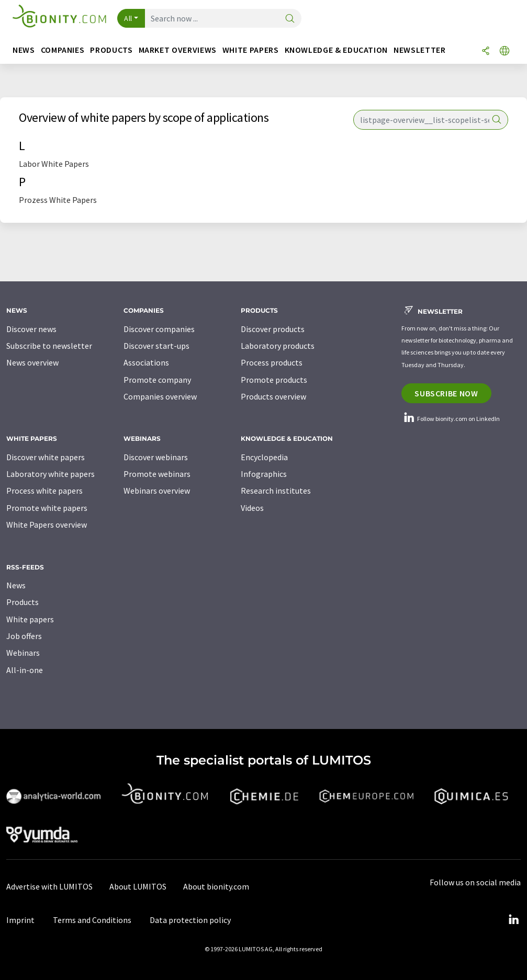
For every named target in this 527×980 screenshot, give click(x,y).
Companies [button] (63, 50)
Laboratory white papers (51, 474)
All (128, 18)
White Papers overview (47, 525)
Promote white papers (47, 508)
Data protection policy (190, 920)
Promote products (274, 380)
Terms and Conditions (92, 920)
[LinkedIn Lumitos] (513, 920)
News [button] (24, 50)
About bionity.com (216, 886)
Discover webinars (156, 457)
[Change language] (504, 52)
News (16, 585)
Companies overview (160, 396)
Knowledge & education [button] (336, 50)
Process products (272, 362)
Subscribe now (446, 393)
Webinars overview (157, 491)
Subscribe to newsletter (49, 346)
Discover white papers (46, 457)
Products (23, 602)
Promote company (157, 380)
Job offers (24, 636)
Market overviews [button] (178, 50)
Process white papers (44, 491)
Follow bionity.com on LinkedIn (451, 419)
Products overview (273, 396)
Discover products (273, 329)
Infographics (264, 474)
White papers (30, 619)
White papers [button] (251, 50)
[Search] (290, 19)
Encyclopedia (264, 457)
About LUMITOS (138, 886)
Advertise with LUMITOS (49, 886)
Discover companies (159, 329)
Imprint (20, 920)
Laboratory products (278, 346)
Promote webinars (157, 474)
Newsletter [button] (419, 50)
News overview (32, 362)
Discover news (31, 329)
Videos (252, 508)
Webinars (23, 653)
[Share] (486, 52)
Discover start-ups (156, 346)
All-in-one (25, 670)
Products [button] (111, 50)
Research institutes (276, 491)
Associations (146, 362)
